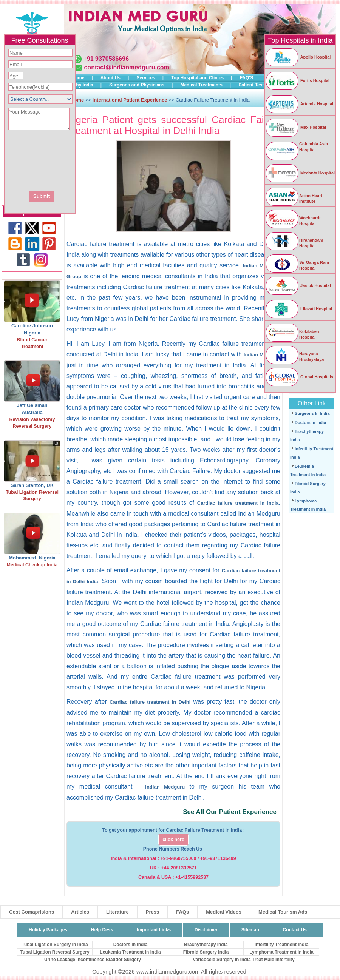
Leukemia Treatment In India (130, 952)
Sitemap (250, 930)
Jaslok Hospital (298, 285)
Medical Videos (224, 912)
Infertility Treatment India (282, 945)
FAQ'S (247, 78)
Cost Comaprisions (32, 912)
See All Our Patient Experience (230, 812)
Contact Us (295, 930)
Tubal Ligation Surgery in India (55, 945)
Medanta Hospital (300, 173)
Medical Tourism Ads (283, 912)
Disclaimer (206, 930)
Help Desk (102, 930)
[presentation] (80, 160)
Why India (83, 85)
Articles (80, 912)
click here (173, 840)
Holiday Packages (48, 930)
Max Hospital (296, 127)
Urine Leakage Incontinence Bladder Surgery (93, 960)
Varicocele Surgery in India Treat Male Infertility (243, 960)
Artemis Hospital (299, 104)
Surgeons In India (312, 413)
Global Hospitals (299, 377)
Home (78, 78)
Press (152, 912)
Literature (117, 912)
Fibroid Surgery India (206, 952)
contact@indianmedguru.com (126, 67)
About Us (110, 78)
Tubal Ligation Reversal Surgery (55, 952)
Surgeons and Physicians (137, 85)
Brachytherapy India (206, 945)
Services (146, 78)
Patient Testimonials (260, 85)
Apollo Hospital (298, 57)
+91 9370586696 (106, 59)
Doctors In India (310, 422)
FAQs (182, 912)
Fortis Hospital (297, 80)
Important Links (154, 930)
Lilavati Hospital (299, 309)
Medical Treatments (201, 85)
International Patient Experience (130, 100)
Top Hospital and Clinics (197, 78)
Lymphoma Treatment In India (281, 952)
